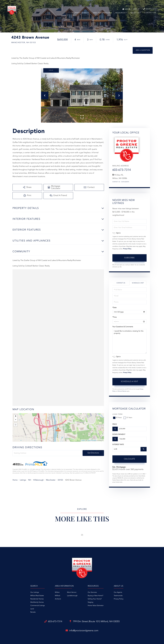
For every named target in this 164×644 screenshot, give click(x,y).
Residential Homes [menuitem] (37, 599)
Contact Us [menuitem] (150, 13)
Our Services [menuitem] (92, 592)
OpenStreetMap (92, 441)
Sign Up (136, 9)
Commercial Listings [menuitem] (38, 606)
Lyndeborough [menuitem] (72, 596)
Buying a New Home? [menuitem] (95, 596)
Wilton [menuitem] (57, 592)
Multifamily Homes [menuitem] (37, 602)
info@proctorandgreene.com (82, 631)
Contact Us (116, 182)
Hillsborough (38, 480)
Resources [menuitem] (121, 13)
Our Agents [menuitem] (118, 592)
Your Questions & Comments (123, 327)
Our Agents (125, 182)
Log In (126, 9)
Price (115, 424)
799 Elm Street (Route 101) (95, 622)
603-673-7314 (122, 170)
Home (15, 480)
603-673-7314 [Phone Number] (149, 9)
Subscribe (129, 258)
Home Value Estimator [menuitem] (96, 606)
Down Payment (119, 435)
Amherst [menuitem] (58, 599)
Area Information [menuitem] (102, 13)
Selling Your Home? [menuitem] (95, 599)
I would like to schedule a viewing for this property (129, 341)
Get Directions (93, 453)
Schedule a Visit (138, 283)
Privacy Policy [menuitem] (119, 599)
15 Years (128, 418)
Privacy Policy (127, 249)
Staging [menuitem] (90, 602)
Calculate (129, 459)
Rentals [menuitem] (33, 612)
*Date (114, 308)
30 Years (118, 418)
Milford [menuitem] (57, 596)
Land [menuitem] (32, 609)
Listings (23, 480)
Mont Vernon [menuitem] (72, 592)
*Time (115, 317)
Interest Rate (118, 445)
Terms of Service (122, 391)
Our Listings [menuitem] (35, 592)
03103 (60, 480)
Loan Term (117, 414)
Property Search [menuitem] (80, 13)
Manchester (51, 480)
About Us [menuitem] (135, 13)
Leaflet (83, 441)
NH (30, 480)
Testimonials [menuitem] (118, 596)
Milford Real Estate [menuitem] (37, 596)
